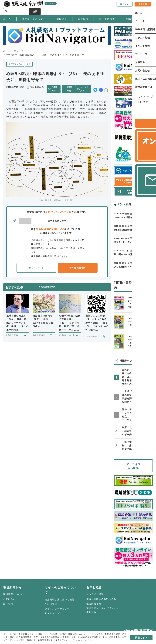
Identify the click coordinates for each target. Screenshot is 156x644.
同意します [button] (141, 638)
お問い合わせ (11, 599)
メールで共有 (85, 89)
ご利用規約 (51, 604)
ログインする (36, 268)
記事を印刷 (70, 89)
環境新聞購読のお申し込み (101, 599)
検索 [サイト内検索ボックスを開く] (147, 7)
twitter (95, 89)
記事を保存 (55, 89)
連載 (29, 64)
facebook (101, 89)
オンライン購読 (95, 594)
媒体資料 (8, 604)
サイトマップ (52, 613)
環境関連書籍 (94, 604)
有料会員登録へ (78, 268)
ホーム (7, 51)
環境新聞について (13, 594)
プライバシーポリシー (57, 609)
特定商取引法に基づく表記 (60, 600)
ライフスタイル (15, 64)
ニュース (19, 51)
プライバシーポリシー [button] (82, 640)
